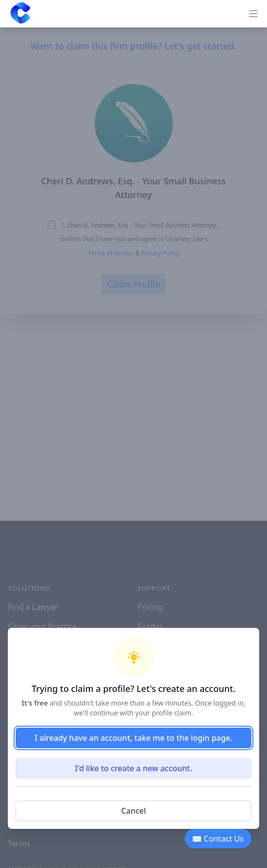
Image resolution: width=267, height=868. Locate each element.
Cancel (133, 811)
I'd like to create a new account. (133, 768)
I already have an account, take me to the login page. (133, 738)
